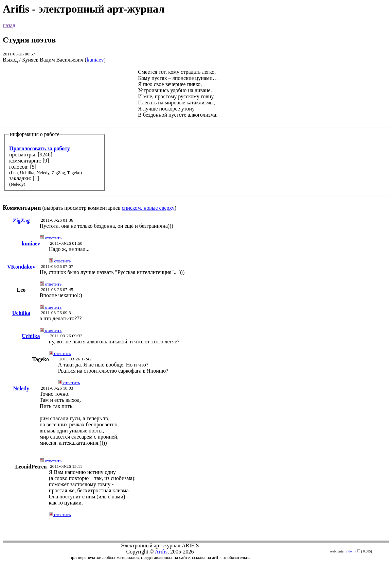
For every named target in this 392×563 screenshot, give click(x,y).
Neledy (21, 388)
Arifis (161, 552)
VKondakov (21, 267)
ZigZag (21, 220)
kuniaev (95, 60)
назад (9, 25)
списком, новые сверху (148, 208)
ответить (51, 238)
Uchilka (21, 313)
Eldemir (351, 551)
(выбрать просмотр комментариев (196, 140)
